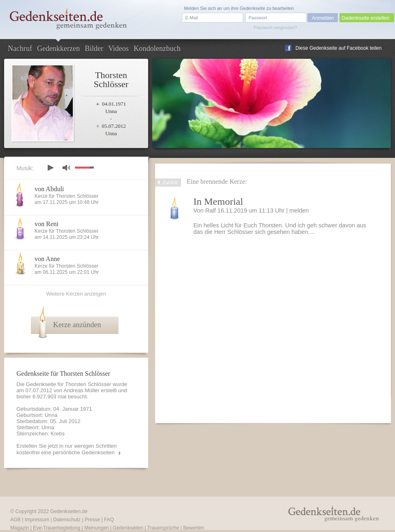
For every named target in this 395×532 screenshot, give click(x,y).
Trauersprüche (163, 528)
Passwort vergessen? (275, 28)
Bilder (94, 49)
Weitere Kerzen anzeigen (76, 294)
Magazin (20, 528)
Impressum (37, 520)
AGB (15, 520)
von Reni (46, 224)
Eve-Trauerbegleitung (57, 528)
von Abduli (49, 189)
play (50, 168)
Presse (92, 520)
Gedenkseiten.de (69, 511)
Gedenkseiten (128, 528)
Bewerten (194, 528)
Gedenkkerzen (58, 49)
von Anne (47, 259)
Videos (118, 49)
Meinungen (96, 528)
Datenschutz (67, 520)
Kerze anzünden (77, 325)
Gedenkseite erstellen (365, 18)
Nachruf (20, 49)
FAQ (109, 520)
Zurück (170, 183)
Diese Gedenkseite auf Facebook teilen (338, 48)
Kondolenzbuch (157, 49)
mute (66, 168)
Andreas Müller (81, 390)
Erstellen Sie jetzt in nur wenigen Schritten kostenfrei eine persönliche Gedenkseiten (67, 449)
